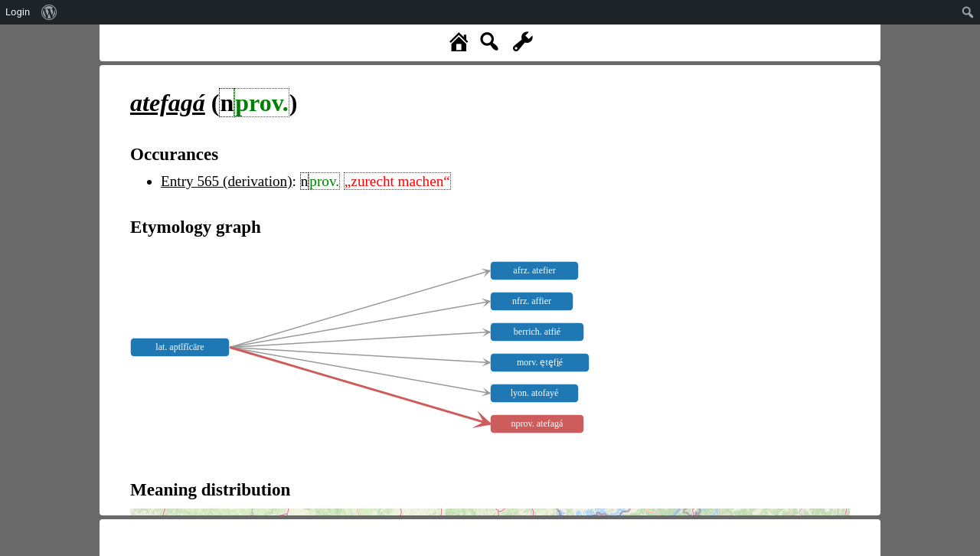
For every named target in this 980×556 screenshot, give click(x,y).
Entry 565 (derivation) (227, 181)
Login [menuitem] (18, 12)
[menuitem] (49, 12)
